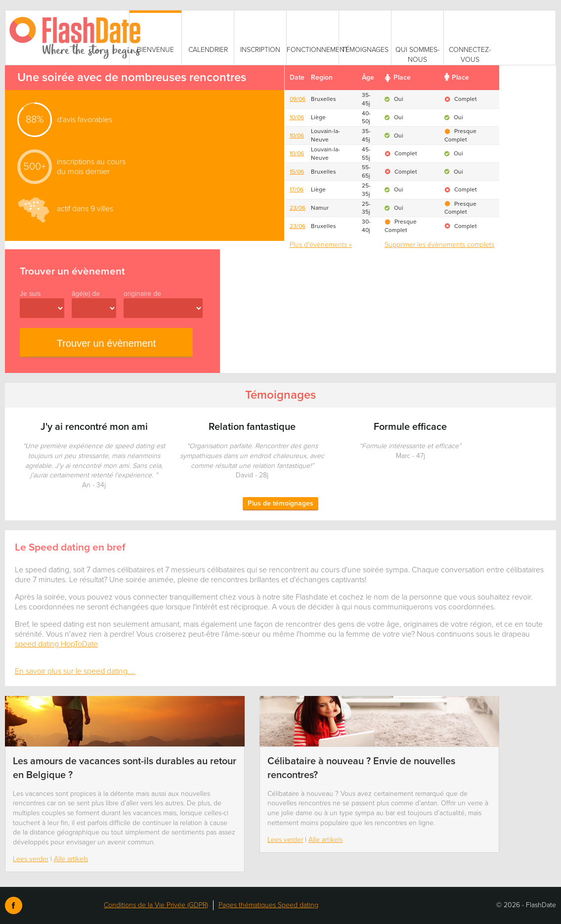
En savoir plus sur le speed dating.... (75, 671)
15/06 (297, 172)
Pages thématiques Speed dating (268, 905)
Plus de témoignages (280, 503)
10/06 (297, 117)
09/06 (298, 99)
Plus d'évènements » (321, 245)
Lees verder (31, 859)
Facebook (14, 905)
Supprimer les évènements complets (439, 245)
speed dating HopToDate (56, 644)
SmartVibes (80, 38)
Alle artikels (71, 859)
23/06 (298, 208)
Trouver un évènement (106, 343)
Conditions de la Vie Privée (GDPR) (156, 905)
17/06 (297, 189)
